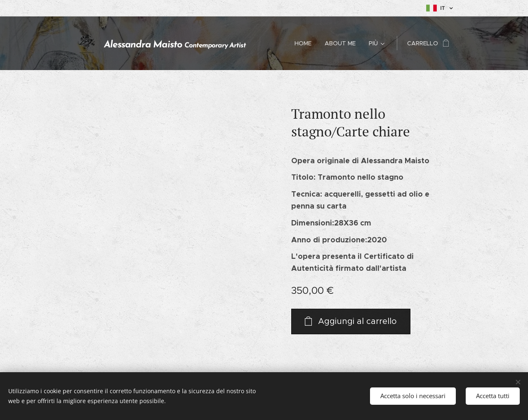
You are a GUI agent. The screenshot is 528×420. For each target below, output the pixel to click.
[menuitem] (305, 43)
